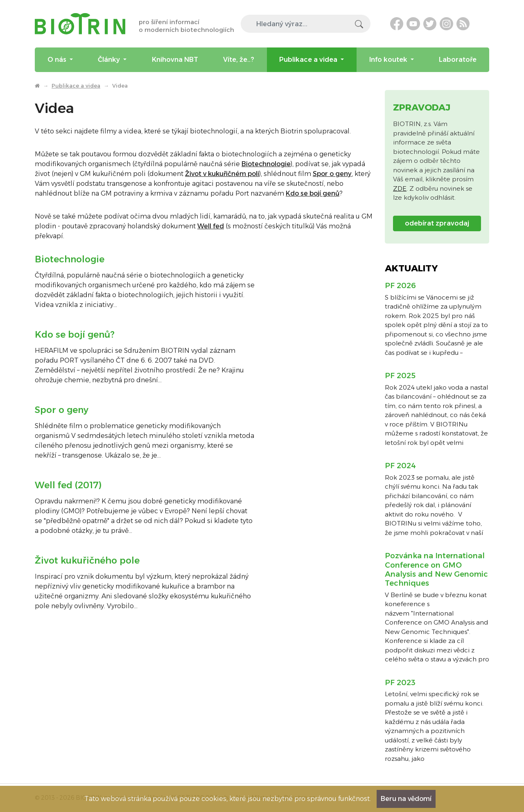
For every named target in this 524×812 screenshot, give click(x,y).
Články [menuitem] (110, 60)
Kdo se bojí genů (313, 193)
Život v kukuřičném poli (222, 174)
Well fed (211, 226)
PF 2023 (400, 683)
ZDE (400, 188)
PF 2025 (400, 376)
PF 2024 (400, 466)
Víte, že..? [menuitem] (239, 60)
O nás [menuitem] (58, 60)
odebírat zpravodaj (437, 223)
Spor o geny (332, 174)
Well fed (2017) (68, 485)
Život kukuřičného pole (87, 561)
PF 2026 (400, 286)
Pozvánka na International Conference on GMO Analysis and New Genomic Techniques (436, 570)
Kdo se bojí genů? (75, 335)
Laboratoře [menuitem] (458, 60)
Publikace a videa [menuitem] (309, 60)
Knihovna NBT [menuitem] (175, 60)
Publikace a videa (76, 86)
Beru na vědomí (406, 799)
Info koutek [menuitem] (389, 60)
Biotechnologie (266, 164)
